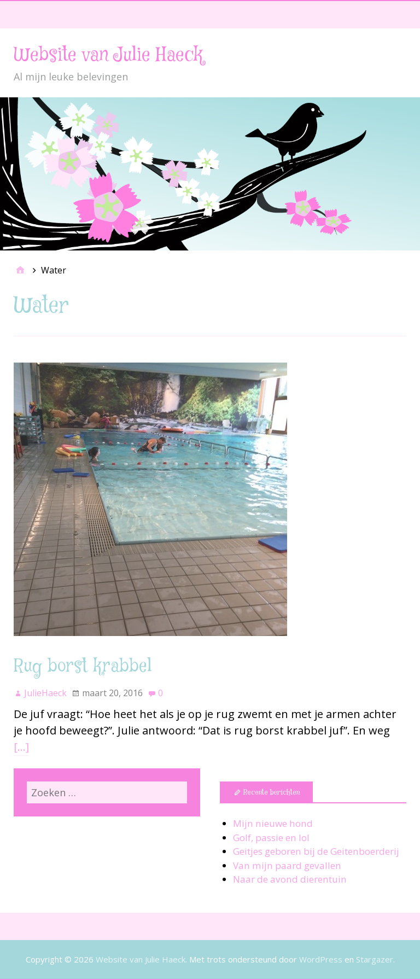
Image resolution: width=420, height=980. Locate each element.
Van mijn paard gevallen (287, 865)
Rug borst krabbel (83, 667)
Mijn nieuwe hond (273, 823)
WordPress (321, 959)
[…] (21, 747)
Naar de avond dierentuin (290, 879)
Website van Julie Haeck (108, 56)
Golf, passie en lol (271, 838)
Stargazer (375, 959)
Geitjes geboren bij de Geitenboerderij (316, 851)
